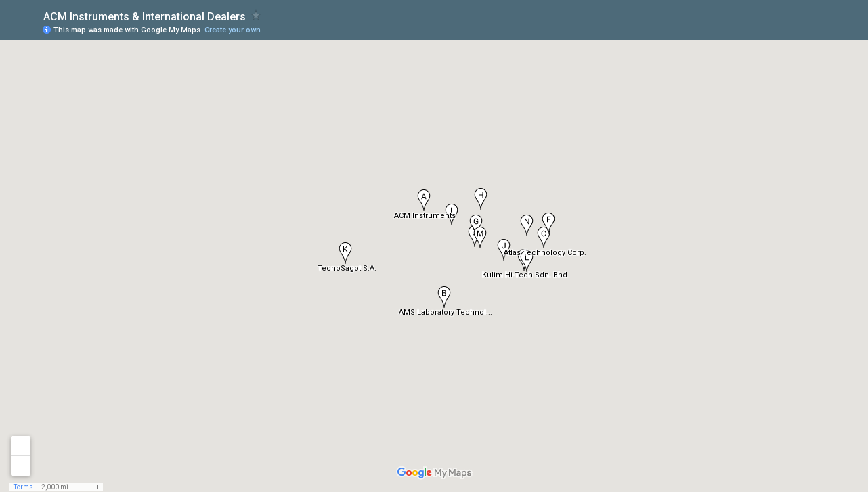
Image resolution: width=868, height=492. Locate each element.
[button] (444, 297)
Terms (23, 487)
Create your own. (234, 30)
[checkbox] (256, 15)
